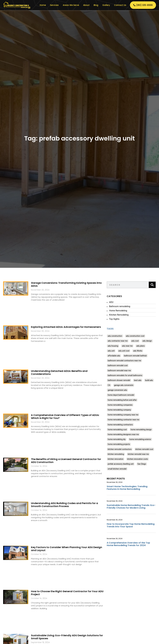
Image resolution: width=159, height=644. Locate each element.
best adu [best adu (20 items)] (138, 380)
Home (43, 5)
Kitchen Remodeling (119, 315)
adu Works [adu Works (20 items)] (138, 351)
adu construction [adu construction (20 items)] (115, 336)
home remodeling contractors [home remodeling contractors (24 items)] (120, 425)
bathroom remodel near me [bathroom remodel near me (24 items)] (119, 370)
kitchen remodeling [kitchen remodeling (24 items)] (116, 454)
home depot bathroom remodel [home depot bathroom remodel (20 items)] (121, 395)
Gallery (106, 5)
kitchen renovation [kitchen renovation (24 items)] (115, 459)
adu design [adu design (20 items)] (147, 341)
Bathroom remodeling (120, 306)
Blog (96, 5)
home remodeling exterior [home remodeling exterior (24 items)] (140, 439)
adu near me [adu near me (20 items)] (127, 346)
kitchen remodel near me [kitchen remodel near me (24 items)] (138, 454)
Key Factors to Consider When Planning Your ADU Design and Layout (67, 549)
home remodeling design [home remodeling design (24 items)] (141, 430)
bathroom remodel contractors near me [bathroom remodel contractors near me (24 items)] (124, 361)
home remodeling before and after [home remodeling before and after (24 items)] (122, 400)
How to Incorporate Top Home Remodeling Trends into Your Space (131, 525)
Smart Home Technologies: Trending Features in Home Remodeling (127, 488)
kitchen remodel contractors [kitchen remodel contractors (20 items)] (120, 449)
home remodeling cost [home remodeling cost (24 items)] (117, 430)
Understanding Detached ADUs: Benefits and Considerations (59, 372)
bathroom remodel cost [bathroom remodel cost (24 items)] (118, 365)
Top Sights (114, 319)
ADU (111, 302)
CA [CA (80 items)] (109, 385)
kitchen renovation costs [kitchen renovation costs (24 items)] (138, 459)
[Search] (152, 285)
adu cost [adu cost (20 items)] (135, 341)
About (86, 5)
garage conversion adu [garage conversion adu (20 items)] (117, 390)
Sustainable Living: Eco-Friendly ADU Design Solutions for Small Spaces (67, 637)
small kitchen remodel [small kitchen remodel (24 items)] (117, 469)
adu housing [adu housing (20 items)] (113, 346)
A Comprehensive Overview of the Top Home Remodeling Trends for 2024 (128, 544)
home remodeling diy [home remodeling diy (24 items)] (117, 439)
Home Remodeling (118, 311)
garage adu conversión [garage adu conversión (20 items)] (124, 385)
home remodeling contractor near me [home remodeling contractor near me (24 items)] (123, 420)
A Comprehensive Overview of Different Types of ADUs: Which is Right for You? (65, 417)
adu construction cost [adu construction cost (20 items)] (135, 336)
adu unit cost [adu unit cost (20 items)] (124, 351)
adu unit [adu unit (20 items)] (111, 351)
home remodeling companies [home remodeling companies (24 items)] (120, 405)
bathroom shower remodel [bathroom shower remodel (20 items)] (119, 380)
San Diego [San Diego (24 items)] (142, 464)
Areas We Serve (71, 5)
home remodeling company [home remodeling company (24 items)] (119, 410)
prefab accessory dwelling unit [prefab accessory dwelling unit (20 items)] (121, 464)
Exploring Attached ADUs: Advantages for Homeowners (66, 327)
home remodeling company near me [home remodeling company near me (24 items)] (123, 415)
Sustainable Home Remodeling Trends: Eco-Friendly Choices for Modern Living (131, 506)
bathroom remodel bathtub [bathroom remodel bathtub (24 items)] (135, 356)
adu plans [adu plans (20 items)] (141, 346)
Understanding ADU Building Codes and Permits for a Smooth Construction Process (64, 505)
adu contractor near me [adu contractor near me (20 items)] (118, 341)
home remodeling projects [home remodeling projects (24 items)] (119, 444)
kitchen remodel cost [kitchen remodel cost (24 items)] (144, 449)
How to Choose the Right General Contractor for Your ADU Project (67, 593)
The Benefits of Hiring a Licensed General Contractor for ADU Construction (66, 461)
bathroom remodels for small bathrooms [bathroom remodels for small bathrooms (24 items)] (125, 375)
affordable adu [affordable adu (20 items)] (114, 356)
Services (54, 5)
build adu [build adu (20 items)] (149, 380)
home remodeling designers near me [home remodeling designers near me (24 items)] (123, 434)
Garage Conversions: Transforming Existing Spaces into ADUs (66, 284)
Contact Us (120, 5)
